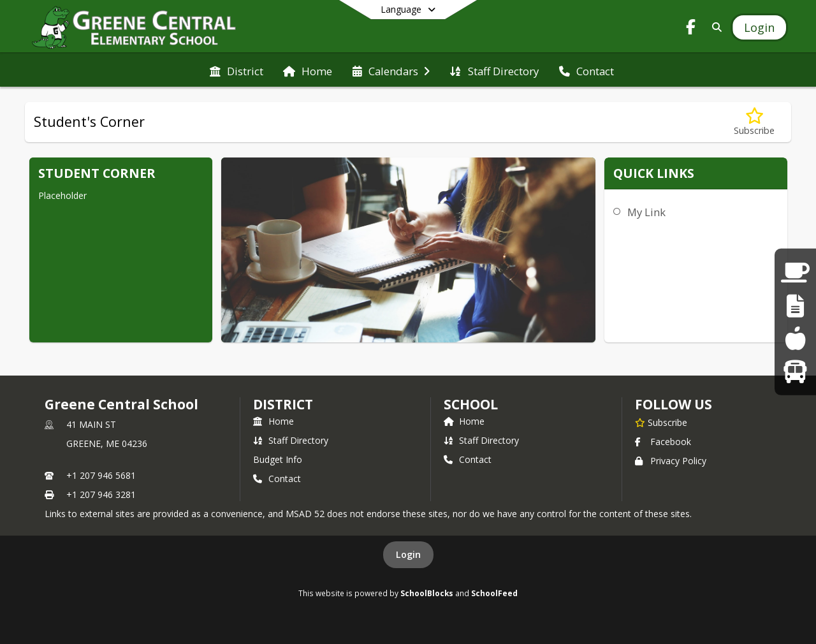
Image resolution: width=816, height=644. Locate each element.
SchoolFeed (494, 593)
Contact (277, 479)
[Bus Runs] (795, 371)
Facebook (663, 442)
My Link (646, 212)
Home (273, 421)
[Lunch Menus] (795, 338)
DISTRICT (283, 404)
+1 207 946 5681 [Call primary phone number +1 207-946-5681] (101, 475)
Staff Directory (291, 440)
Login (408, 554)
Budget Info (278, 459)
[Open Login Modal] (759, 27)
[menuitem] (237, 70)
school (471, 404)
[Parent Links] (795, 273)
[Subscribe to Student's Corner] (754, 122)
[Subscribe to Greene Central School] (661, 422)
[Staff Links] (795, 306)
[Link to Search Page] (714, 27)
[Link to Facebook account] (691, 29)
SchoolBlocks (427, 593)
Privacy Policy (671, 461)
